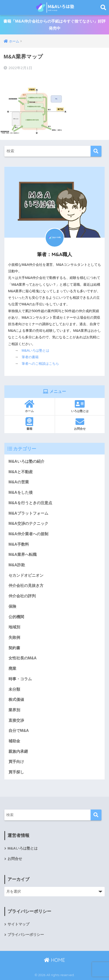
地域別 (14, 627)
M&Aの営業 (19, 482)
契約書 (14, 648)
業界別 (14, 710)
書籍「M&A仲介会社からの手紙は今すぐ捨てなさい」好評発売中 (54, 25)
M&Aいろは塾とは (35, 350)
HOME (54, 960)
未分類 (14, 689)
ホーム (29, 406)
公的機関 (16, 617)
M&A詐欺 (17, 565)
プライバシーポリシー (26, 935)
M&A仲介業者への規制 (28, 534)
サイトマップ (18, 924)
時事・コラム (20, 679)
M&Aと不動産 (21, 472)
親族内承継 (18, 751)
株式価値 (16, 700)
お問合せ (80, 424)
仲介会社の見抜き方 (26, 586)
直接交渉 (16, 720)
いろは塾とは (80, 406)
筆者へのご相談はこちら (40, 364)
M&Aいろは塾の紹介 (26, 461)
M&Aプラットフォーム (28, 513)
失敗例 (14, 637)
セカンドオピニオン (26, 575)
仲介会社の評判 (22, 596)
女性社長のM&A (23, 658)
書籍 (29, 424)
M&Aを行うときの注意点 (30, 503)
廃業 (12, 668)
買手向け (16, 762)
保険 (12, 606)
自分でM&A (19, 731)
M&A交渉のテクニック (28, 523)
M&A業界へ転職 (23, 555)
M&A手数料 (19, 544)
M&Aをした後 (21, 492)
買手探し (16, 772)
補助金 (14, 741)
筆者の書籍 (30, 357)
